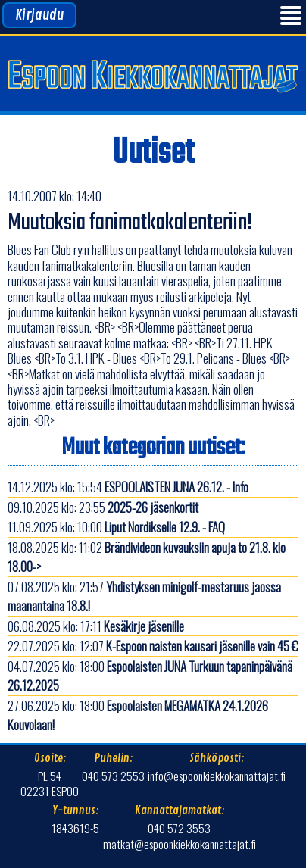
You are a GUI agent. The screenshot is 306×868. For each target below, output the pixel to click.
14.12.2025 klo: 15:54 (128, 487)
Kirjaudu (39, 15)
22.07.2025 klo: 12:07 (153, 646)
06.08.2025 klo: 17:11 (96, 626)
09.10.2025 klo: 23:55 (103, 507)
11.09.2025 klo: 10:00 (116, 527)
